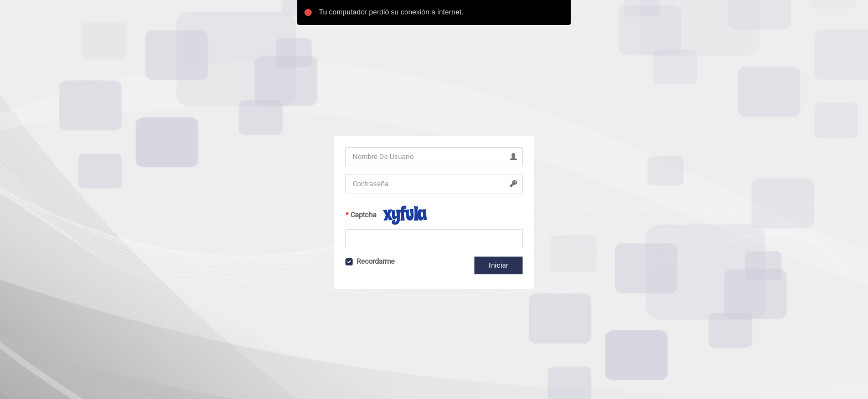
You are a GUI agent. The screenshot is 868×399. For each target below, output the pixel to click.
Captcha (363, 215)
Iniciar (498, 265)
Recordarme (376, 261)
